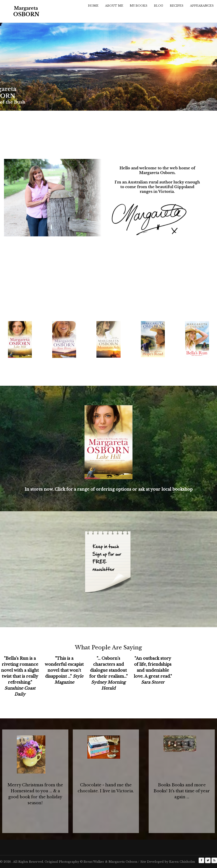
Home (93, 6)
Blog (159, 6)
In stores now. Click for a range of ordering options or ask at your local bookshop (109, 489)
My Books (139, 6)
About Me (114, 6)
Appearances (202, 6)
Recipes (177, 6)
